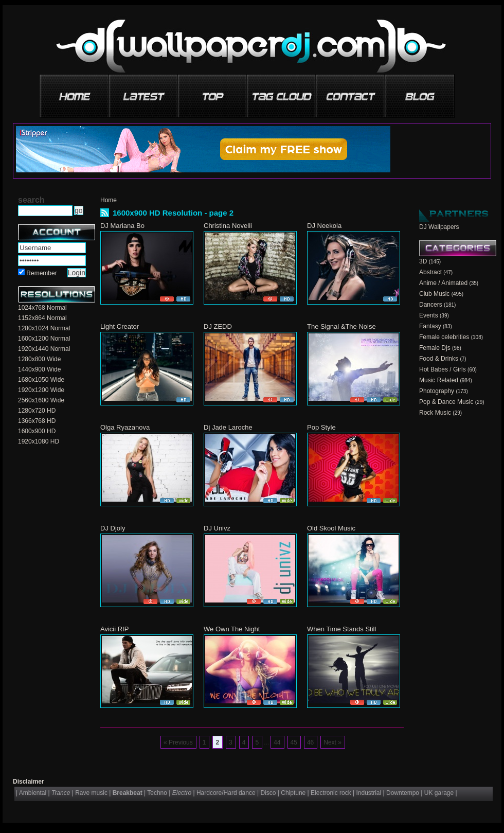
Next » (332, 742)
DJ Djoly (113, 528)
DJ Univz (217, 528)
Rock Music (435, 413)
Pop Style (321, 427)
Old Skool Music (331, 528)
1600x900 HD (37, 431)
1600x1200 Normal (44, 339)
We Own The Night (232, 629)
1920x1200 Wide (41, 390)
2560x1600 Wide (41, 400)
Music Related (439, 380)
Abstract (430, 272)
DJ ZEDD (218, 326)
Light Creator (120, 326)
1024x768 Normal (42, 308)
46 (310, 742)
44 (277, 742)
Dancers (431, 305)
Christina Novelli (228, 226)
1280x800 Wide (39, 359)
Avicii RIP (114, 629)
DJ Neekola (324, 226)
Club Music (434, 294)
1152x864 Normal (42, 318)
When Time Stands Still (341, 629)
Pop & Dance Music (446, 402)
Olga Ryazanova (125, 427)
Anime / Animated (443, 283)
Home (109, 200)
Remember (41, 273)
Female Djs (435, 348)
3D (423, 261)
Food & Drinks (439, 359)
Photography (437, 391)
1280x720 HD (37, 411)
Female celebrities (444, 337)
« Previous (178, 742)
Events (429, 315)
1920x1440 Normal (44, 349)
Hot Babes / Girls (443, 369)
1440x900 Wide (39, 369)
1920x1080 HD (39, 441)
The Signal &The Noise (341, 326)
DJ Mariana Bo (122, 226)
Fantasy (430, 326)
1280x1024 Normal (44, 328)
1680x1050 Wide (41, 380)
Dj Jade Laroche (228, 427)
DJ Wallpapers (439, 227)
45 (294, 742)
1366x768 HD (37, 421)
